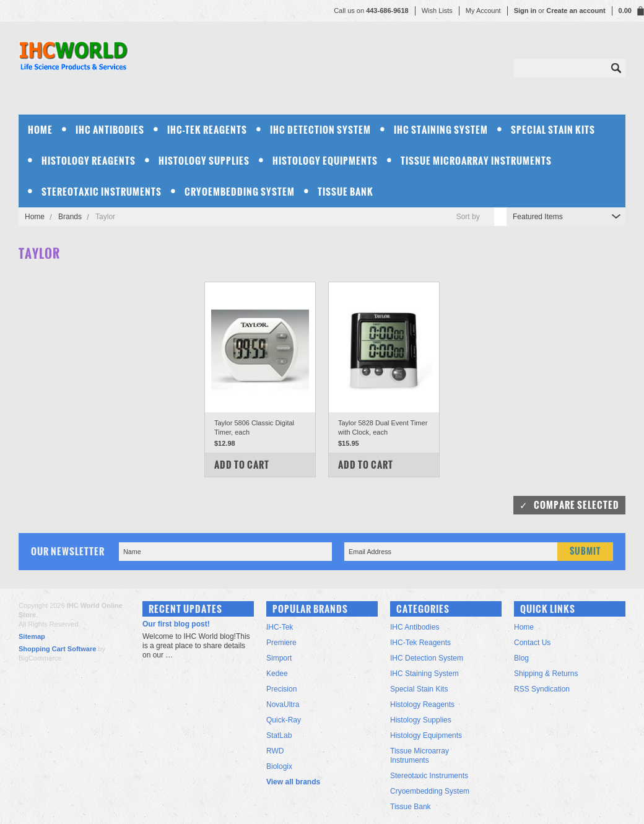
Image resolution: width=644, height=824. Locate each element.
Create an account (576, 11)
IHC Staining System (441, 130)
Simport (279, 658)
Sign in (525, 11)
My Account (483, 11)
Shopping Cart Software (57, 649)
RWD (275, 751)
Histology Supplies (204, 161)
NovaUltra (283, 705)
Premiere (281, 643)
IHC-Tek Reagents (207, 130)
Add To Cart (242, 465)
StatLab (279, 735)
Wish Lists (437, 11)
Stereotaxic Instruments (102, 192)
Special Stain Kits (553, 130)
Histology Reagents (89, 161)
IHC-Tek (280, 627)
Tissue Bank (346, 192)
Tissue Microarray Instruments (476, 161)
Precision (281, 689)
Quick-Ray (284, 720)
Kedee (277, 674)
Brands (70, 217)
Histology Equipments (325, 161)
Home (35, 217)
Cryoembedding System (240, 192)
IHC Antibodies (110, 130)
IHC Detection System (320, 130)
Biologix (279, 766)
